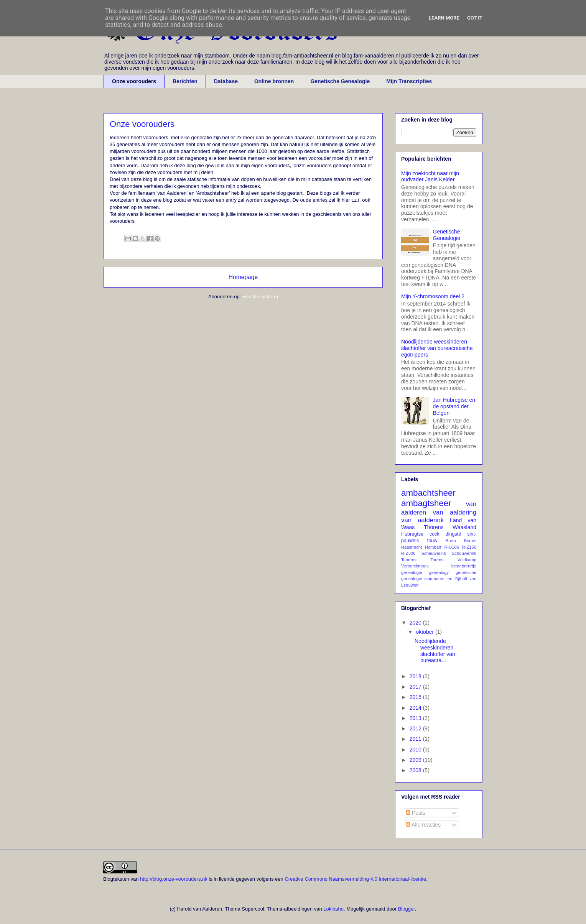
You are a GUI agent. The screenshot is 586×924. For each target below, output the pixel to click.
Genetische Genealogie (340, 81)
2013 (416, 718)
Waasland (464, 527)
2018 (416, 676)
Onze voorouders (134, 81)
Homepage (243, 277)
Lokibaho (333, 909)
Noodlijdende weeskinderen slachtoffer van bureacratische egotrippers (437, 348)
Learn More (444, 18)
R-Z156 (469, 547)
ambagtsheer (426, 503)
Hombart (433, 547)
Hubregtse (412, 534)
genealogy (439, 572)
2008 (416, 770)
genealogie (412, 572)
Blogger (407, 909)
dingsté (453, 534)
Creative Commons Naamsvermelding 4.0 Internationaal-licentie (355, 879)
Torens (437, 560)
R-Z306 (408, 553)
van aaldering (455, 512)
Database (226, 81)
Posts (416, 813)
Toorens (409, 560)
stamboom (434, 579)
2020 (416, 623)
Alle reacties (423, 825)
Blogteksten (116, 879)
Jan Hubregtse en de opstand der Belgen (454, 406)
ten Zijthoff (457, 579)
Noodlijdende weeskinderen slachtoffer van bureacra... (435, 651)
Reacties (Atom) (260, 297)
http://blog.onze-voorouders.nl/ (174, 879)
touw (432, 541)
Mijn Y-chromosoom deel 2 (433, 296)
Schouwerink (464, 553)
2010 (416, 750)
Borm (451, 541)
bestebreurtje (464, 566)
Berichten (185, 81)
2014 (416, 708)
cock (435, 534)
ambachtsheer (428, 493)
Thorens (434, 527)
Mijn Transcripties (409, 81)
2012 (416, 728)
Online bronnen (274, 81)
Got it (475, 18)
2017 (416, 687)
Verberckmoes (415, 566)
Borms (470, 541)
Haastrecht (412, 547)
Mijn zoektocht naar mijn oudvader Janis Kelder (430, 177)
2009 (416, 760)
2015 (416, 697)
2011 (416, 739)
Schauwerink (434, 553)
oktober (426, 632)
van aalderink (422, 520)
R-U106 (452, 547)
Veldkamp (467, 560)
